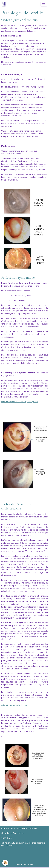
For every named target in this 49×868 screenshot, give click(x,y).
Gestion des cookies (24, 864)
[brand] (4, 4)
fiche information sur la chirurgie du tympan (20, 402)
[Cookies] (5, 863)
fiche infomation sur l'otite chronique (17, 705)
